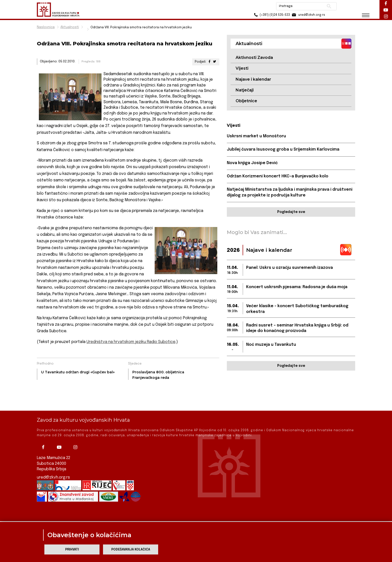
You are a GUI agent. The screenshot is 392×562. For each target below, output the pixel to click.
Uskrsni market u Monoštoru (256, 136)
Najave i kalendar (253, 79)
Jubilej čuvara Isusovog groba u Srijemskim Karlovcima (283, 149)
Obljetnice (246, 101)
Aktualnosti (70, 27)
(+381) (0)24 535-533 (271, 15)
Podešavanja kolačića (131, 550)
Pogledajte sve (291, 212)
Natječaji (245, 90)
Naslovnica (46, 27)
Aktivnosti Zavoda (254, 58)
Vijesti (242, 68)
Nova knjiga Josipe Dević (252, 163)
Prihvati (72, 550)
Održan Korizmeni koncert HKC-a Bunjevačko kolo (278, 176)
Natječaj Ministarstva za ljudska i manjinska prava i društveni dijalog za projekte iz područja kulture (290, 192)
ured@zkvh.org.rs (53, 462)
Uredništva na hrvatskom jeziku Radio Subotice (131, 342)
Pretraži (329, 6)
